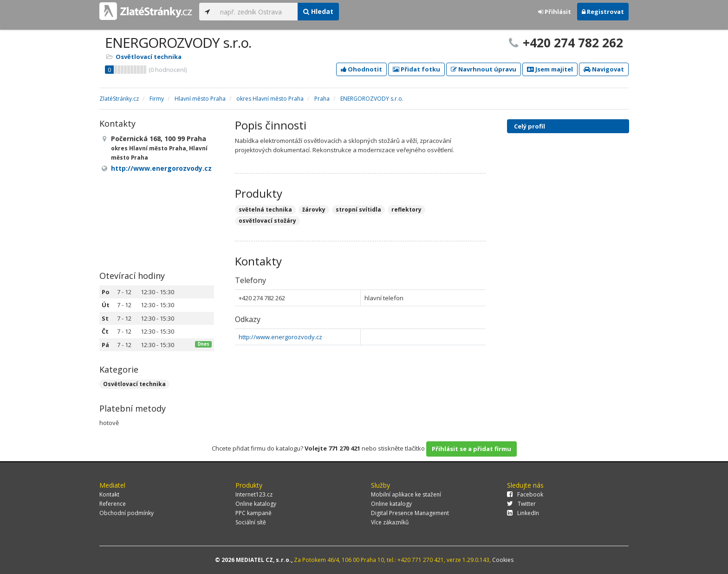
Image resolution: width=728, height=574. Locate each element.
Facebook (525, 494)
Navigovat (604, 69)
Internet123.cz (254, 494)
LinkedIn (523, 513)
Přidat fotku (416, 69)
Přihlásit (555, 12)
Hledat (318, 11)
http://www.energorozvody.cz (280, 337)
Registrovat (603, 12)
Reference (113, 504)
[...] (257, 12)
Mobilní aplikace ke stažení (406, 494)
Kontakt (109, 494)
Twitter (521, 504)
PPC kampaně (253, 513)
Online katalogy (256, 504)
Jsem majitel (550, 69)
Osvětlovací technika (149, 57)
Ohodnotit (361, 69)
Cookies (503, 560)
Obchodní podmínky (127, 513)
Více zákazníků (390, 522)
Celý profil (530, 126)
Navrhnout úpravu (484, 69)
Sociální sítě (251, 522)
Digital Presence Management (410, 513)
